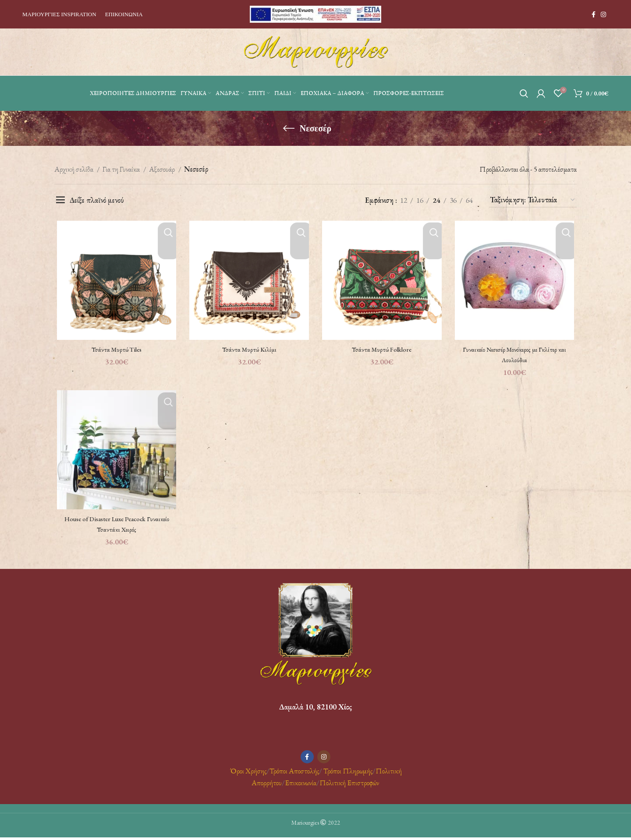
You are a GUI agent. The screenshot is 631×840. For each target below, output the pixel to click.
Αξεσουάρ (163, 169)
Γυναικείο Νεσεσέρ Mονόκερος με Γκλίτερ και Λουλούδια (516, 356)
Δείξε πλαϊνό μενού (97, 200)
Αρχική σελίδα (74, 169)
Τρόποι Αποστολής (294, 773)
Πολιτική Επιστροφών (349, 785)
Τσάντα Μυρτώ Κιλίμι (248, 350)
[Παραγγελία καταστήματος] (533, 200)
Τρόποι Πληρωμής (348, 773)
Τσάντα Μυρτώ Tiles (115, 350)
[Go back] (289, 128)
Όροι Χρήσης (248, 773)
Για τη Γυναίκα (122, 169)
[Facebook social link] (594, 14)
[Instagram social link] (603, 14)
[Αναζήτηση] (524, 93)
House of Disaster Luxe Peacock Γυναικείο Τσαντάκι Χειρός (115, 526)
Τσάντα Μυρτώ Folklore (383, 350)
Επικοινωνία (301, 785)
